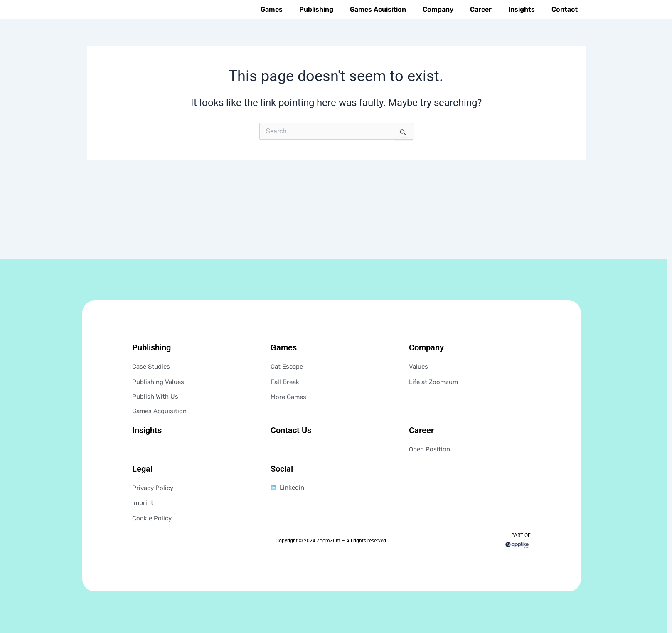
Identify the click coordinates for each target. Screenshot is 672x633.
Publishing (316, 27)
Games (272, 27)
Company (438, 27)
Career (481, 27)
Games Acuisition (378, 27)
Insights (522, 27)
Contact (565, 27)
